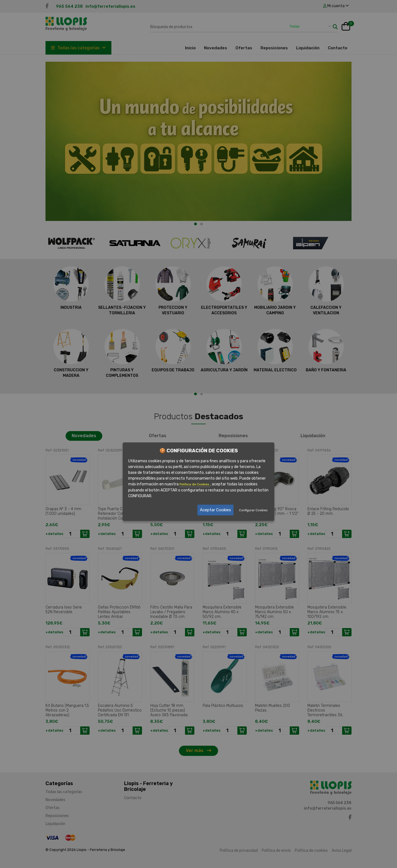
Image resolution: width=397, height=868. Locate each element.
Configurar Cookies (253, 510)
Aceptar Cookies (215, 510)
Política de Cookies (195, 484)
